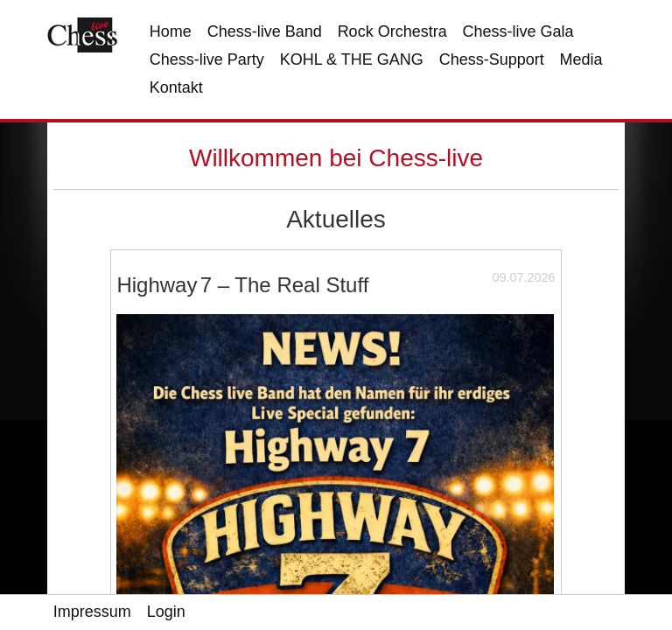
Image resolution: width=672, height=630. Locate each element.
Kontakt (176, 87)
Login (166, 612)
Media (581, 59)
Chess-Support (492, 59)
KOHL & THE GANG (352, 59)
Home (171, 31)
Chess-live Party (207, 59)
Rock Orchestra (392, 31)
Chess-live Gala (518, 31)
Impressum (92, 612)
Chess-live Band (265, 31)
